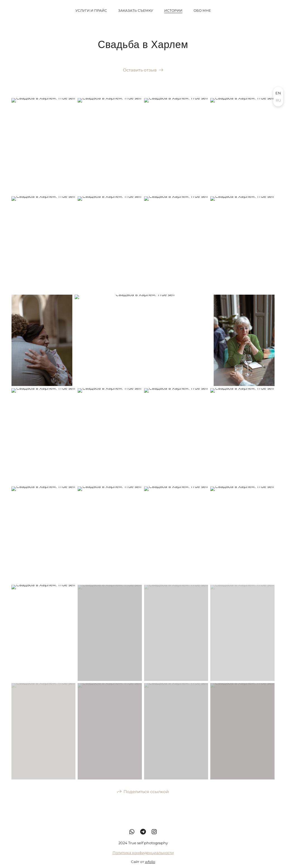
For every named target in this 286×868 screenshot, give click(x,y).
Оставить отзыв (140, 70)
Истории (173, 10)
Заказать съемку (136, 10)
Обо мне (202, 10)
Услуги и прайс (91, 10)
